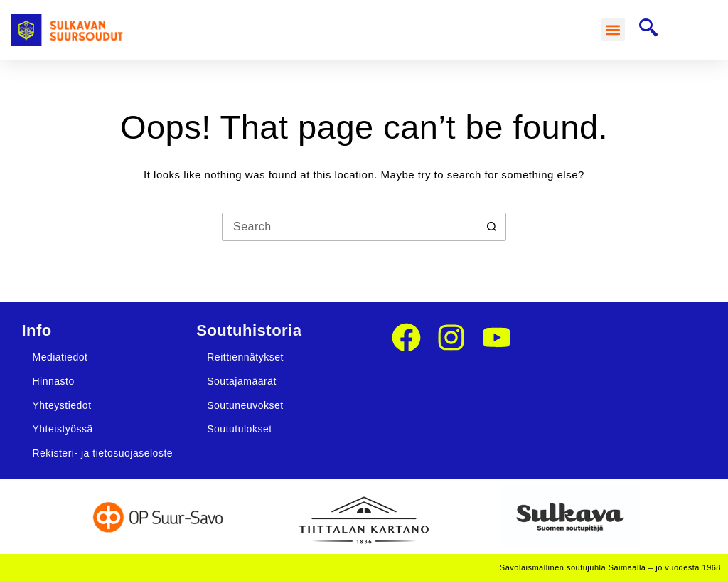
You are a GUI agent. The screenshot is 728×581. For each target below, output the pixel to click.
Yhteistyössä (62, 429)
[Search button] (492, 227)
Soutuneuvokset (245, 405)
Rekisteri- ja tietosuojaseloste (102, 453)
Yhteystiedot (61, 405)
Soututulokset (239, 429)
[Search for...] (350, 227)
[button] (613, 30)
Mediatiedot (60, 357)
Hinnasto (53, 381)
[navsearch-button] (649, 30)
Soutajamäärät (242, 381)
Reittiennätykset (245, 357)
